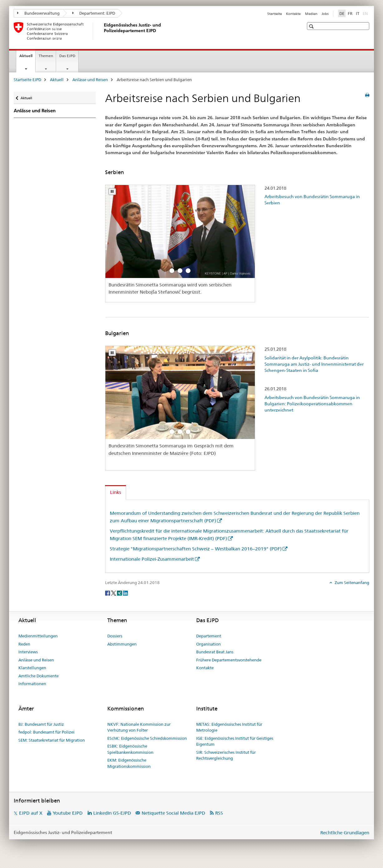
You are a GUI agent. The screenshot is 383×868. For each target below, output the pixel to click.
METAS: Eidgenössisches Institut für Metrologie (229, 727)
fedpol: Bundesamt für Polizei (46, 732)
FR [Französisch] (350, 13)
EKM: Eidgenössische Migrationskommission (129, 763)
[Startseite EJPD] (103, 31)
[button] (312, 26)
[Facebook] (108, 593)
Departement (209, 636)
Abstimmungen (122, 644)
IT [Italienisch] (358, 13)
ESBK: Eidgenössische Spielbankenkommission (130, 749)
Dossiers (115, 636)
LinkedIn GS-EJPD (112, 813)
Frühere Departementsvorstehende (229, 660)
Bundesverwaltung (38, 13)
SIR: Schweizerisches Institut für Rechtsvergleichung (226, 755)
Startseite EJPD (27, 80)
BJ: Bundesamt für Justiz (41, 724)
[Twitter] (114, 593)
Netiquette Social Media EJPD (173, 813)
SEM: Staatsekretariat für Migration (52, 740)
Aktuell (27, 58)
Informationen (32, 684)
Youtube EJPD (68, 813)
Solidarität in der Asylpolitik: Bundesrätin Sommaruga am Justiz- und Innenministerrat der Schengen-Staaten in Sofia (314, 364)
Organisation (208, 644)
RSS (219, 813)
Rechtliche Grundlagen (345, 833)
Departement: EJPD (94, 13)
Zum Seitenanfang (351, 583)
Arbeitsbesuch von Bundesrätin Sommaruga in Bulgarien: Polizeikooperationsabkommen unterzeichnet (312, 404)
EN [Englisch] (366, 13)
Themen (46, 56)
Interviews (28, 652)
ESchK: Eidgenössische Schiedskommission (147, 738)
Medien (311, 14)
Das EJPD (67, 56)
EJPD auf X (31, 813)
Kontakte (293, 14)
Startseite (275, 14)
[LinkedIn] (125, 593)
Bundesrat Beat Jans (215, 652)
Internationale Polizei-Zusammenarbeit (152, 559)
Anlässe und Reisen (90, 80)
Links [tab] (116, 492)
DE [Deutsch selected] (342, 13)
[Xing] (120, 593)
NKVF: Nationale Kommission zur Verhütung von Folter (139, 727)
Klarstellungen (32, 668)
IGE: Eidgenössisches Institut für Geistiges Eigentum (235, 741)
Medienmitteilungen (38, 636)
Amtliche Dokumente (39, 676)
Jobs (325, 14)
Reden (24, 644)
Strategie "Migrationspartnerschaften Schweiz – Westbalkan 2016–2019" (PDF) (196, 549)
